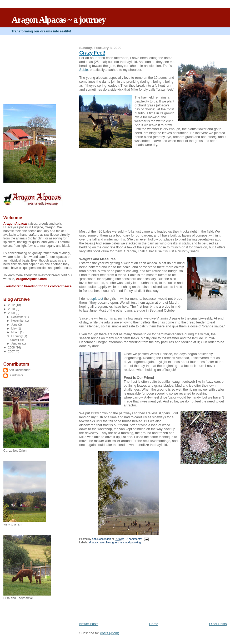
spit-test (97, 299)
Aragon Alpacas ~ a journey (59, 19)
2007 (12, 351)
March (16, 332)
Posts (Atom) (109, 633)
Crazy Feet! (92, 53)
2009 (12, 313)
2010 (12, 309)
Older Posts (218, 624)
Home (154, 624)
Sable (84, 70)
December (18, 317)
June (15, 325)
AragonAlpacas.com (31, 279)
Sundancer (16, 375)
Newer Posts (89, 624)
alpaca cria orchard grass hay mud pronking (115, 542)
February (17, 336)
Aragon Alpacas (16, 224)
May (14, 328)
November (18, 321)
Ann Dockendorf (19, 370)
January (17, 343)
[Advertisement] (119, 585)
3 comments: (135, 539)
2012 (12, 305)
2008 (12, 347)
